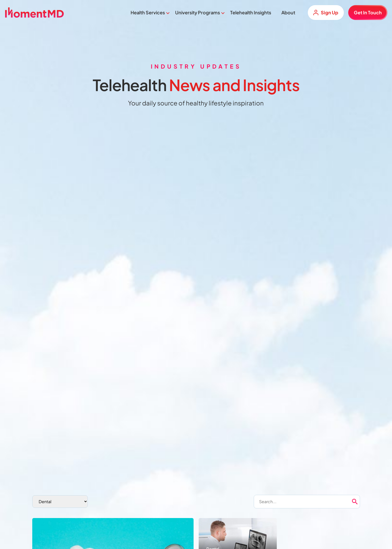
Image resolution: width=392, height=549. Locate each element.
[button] (364, 502)
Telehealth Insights (251, 12)
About (288, 12)
